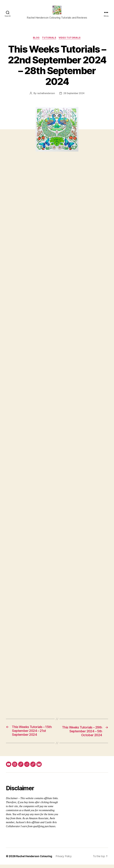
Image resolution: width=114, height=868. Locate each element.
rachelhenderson (45, 96)
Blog (36, 40)
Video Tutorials (70, 40)
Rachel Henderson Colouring (35, 860)
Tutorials (49, 40)
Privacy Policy (65, 860)
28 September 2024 (74, 96)
